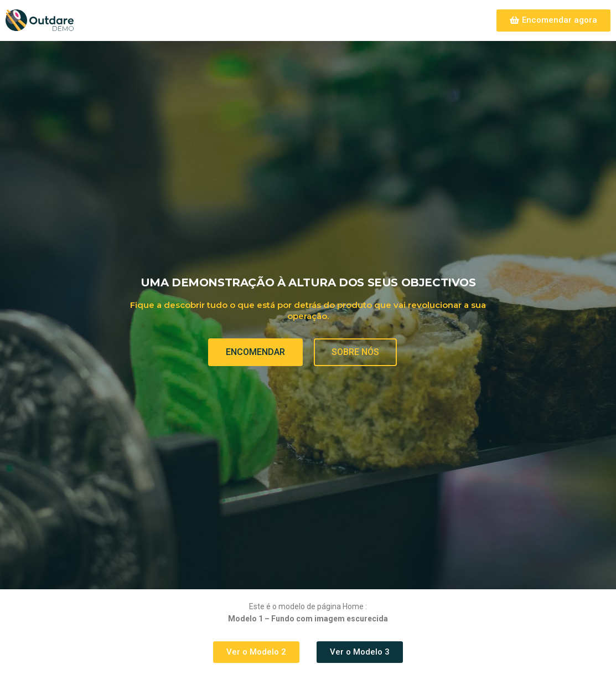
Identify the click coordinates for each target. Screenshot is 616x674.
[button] (553, 20)
